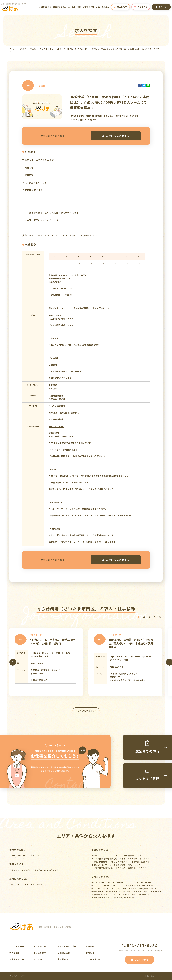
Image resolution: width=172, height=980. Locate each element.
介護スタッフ (15, 870)
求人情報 (23, 49)
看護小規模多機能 (142, 862)
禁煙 (134, 895)
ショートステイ (141, 859)
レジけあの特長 (45, 7)
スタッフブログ (93, 959)
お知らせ (90, 953)
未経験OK (125, 895)
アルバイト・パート (33, 885)
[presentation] (13, 662)
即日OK (111, 882)
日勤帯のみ (121, 888)
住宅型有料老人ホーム (101, 865)
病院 (130, 865)
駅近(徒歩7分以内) (100, 895)
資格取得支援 (120, 898)
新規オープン (135, 898)
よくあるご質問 (75, 7)
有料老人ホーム (98, 856)
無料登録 (161, 7)
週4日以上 (96, 885)
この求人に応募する (116, 136)
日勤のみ (114, 895)
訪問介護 (132, 868)
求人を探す (120, 7)
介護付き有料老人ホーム (121, 862)
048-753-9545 (56, 427)
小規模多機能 (120, 865)
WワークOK (108, 888)
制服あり (153, 885)
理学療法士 (54, 870)
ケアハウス (121, 868)
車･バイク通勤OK (111, 885)
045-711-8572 (140, 945)
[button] (138, 617)
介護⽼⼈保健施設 (99, 862)
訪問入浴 (142, 868)
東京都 (12, 856)
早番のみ (138, 892)
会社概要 (63, 959)
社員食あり (96, 898)
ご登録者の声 (89, 7)
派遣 (11, 885)
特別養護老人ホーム (133, 856)
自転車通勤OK (148, 882)
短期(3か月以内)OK (148, 888)
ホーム (12, 49)
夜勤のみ (133, 888)
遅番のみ (127, 892)
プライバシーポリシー (20, 976)
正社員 (19, 885)
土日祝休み (126, 885)
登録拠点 (90, 946)
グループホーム (115, 856)
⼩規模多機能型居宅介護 (102, 868)
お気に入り (141, 7)
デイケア (139, 865)
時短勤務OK (144, 895)
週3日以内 (96, 888)
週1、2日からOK (152, 892)
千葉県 (31, 856)
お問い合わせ (140, 960)
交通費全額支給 (98, 882)
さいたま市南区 (47, 49)
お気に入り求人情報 (67, 946)
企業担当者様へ (103, 7)
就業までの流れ (60, 7)
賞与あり (108, 898)
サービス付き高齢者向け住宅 (104, 859)
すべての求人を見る (86, 711)
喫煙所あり (96, 892)
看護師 (27, 870)
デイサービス (126, 859)
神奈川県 (22, 856)
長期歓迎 (121, 882)
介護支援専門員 (39, 870)
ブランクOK (133, 882)
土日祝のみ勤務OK (112, 892)
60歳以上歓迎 (140, 885)
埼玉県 (33, 49)
